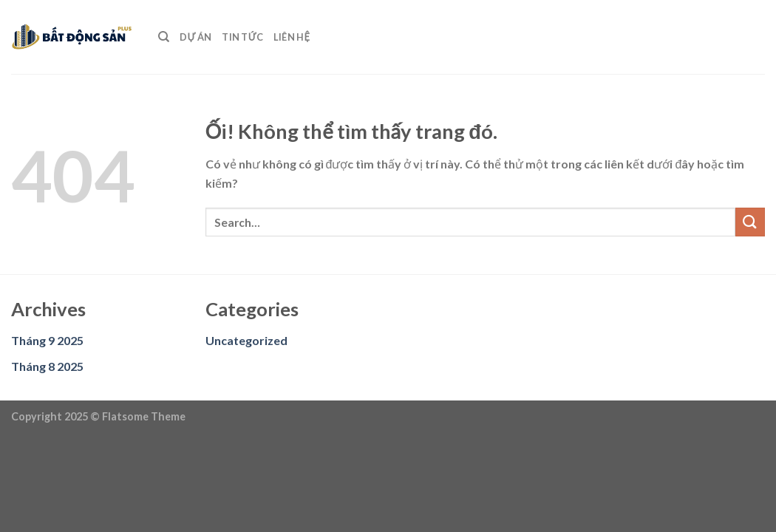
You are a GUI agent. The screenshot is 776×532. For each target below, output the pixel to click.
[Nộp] (750, 222)
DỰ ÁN (195, 37)
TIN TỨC (242, 37)
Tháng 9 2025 (47, 340)
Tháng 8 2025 (47, 366)
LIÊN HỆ (292, 37)
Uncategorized (246, 340)
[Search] (164, 37)
